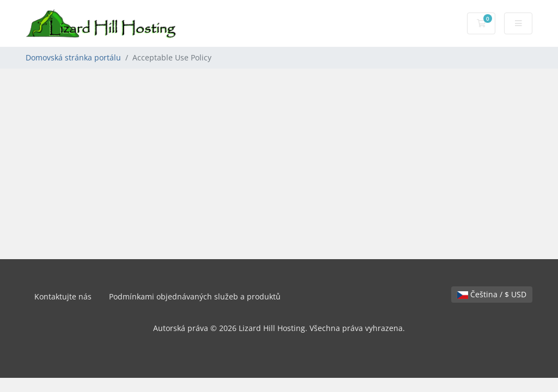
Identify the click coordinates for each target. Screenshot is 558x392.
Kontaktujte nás (63, 296)
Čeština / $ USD (492, 294)
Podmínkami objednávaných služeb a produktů (195, 296)
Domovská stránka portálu (73, 57)
